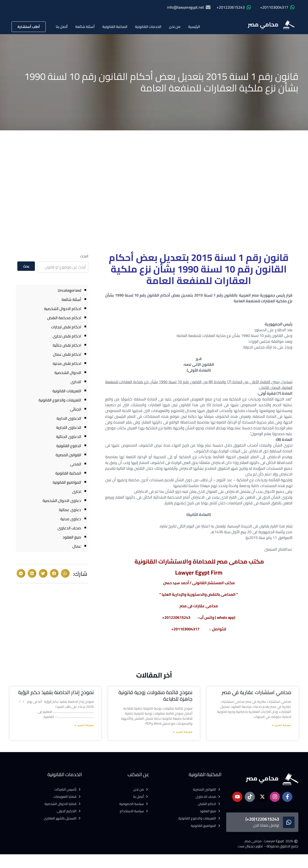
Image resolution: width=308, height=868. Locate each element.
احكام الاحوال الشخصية (63, 309)
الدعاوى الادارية (69, 418)
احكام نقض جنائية (67, 345)
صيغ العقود (72, 537)
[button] (65, 573)
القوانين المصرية (68, 455)
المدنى (76, 464)
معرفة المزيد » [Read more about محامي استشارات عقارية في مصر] (281, 726)
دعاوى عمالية (70, 510)
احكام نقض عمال (67, 354)
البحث (84, 256)
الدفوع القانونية (69, 446)
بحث (26, 266)
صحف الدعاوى (69, 528)
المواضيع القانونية (67, 482)
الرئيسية (194, 27)
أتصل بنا (62, 27)
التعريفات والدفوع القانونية (60, 400)
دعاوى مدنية (71, 519)
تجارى (77, 491)
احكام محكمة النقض (64, 318)
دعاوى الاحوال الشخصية (62, 501)
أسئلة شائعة (85, 27)
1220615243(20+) (262, 819)
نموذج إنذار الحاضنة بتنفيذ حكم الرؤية (56, 692)
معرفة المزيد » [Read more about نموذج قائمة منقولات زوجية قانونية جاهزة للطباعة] (183, 732)
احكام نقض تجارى (67, 336)
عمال (77, 546)
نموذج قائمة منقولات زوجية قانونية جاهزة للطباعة (155, 696)
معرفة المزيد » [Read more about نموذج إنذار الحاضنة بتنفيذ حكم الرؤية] (84, 726)
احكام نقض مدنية (67, 363)
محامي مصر (263, 24)
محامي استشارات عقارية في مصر (257, 692)
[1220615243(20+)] (289, 822)
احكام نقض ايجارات (66, 327)
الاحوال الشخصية (68, 373)
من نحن (175, 27)
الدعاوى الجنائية (69, 437)
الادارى (76, 382)
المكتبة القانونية (115, 27)
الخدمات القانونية (148, 27)
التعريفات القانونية (67, 391)
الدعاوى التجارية (69, 427)
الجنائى (76, 409)
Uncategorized (69, 290)
